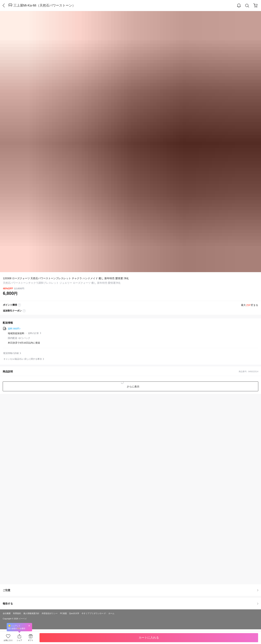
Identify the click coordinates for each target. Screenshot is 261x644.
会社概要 (7, 613)
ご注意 (130, 590)
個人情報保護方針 (31, 613)
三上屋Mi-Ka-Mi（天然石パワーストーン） (44, 5)
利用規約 (17, 613)
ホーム (111, 613)
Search (247, 6)
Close (29, 626)
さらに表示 (133, 387)
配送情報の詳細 (11, 353)
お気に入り (8, 640)
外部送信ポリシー (50, 613)
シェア (19, 640)
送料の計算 (33, 333)
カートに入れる (149, 638)
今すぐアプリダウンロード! (94, 613)
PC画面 (63, 613)
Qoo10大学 (74, 613)
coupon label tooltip (24, 311)
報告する (130, 604)
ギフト (31, 640)
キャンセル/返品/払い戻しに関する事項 (23, 359)
